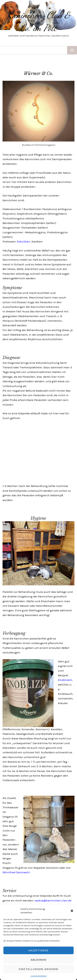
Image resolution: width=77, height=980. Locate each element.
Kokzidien (24, 241)
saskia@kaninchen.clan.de (53, 900)
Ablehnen (39, 960)
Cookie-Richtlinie (39, 976)
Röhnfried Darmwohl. (16, 872)
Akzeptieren (38, 950)
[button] (72, 911)
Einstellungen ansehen (39, 969)
